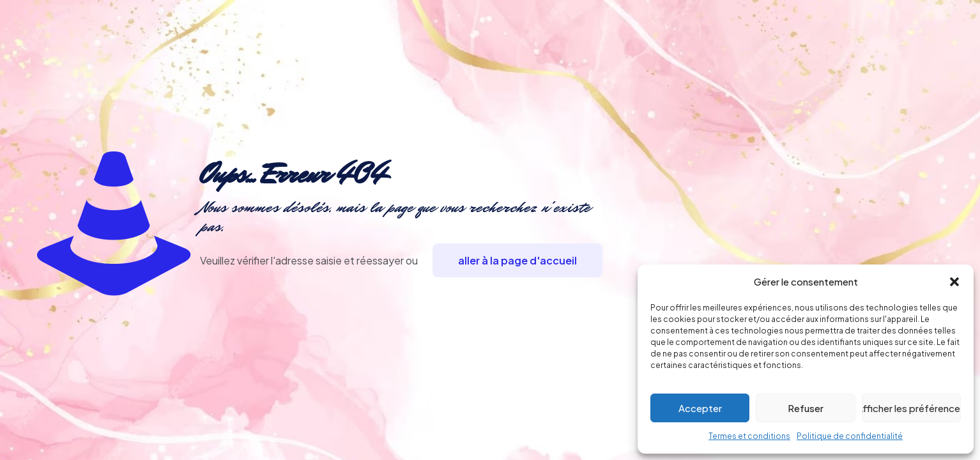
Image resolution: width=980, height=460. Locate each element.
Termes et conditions (749, 436)
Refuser (806, 408)
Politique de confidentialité (850, 436)
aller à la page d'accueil (517, 260)
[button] (954, 282)
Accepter (700, 408)
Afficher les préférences (911, 408)
